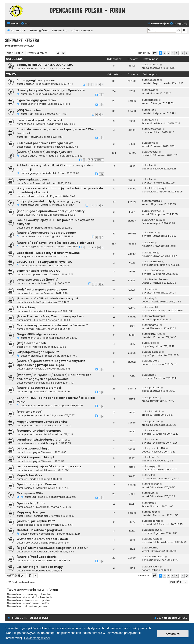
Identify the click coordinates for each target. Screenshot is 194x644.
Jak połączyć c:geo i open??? (38, 352)
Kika (152, 242)
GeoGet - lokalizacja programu (39, 530)
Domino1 (29, 183)
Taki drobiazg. (27, 307)
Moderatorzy (27, 46)
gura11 (28, 257)
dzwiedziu (34, 236)
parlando (155, 387)
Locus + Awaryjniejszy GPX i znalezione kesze (49, 466)
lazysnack (155, 352)
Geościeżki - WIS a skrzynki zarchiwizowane (48, 253)
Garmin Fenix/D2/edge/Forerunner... (43, 440)
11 (102, 160)
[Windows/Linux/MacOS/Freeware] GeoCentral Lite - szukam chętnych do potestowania (55, 377)
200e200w (155, 270)
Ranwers (154, 539)
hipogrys (33, 534)
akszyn (153, 232)
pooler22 (29, 507)
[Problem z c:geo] (30, 412)
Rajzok (28, 369)
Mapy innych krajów (31, 512)
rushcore (29, 283)
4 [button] (173, 53)
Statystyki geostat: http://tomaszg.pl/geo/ (49, 201)
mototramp (156, 316)
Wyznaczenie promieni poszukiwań (42, 539)
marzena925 (36, 356)
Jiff (26, 479)
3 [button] (169, 53)
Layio (31, 94)
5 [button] (177, 53)
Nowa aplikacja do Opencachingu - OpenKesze (51, 90)
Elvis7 (152, 493)
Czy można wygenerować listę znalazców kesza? (52, 325)
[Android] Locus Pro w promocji (39, 388)
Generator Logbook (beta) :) (38, 280)
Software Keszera (22, 41)
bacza (28, 383)
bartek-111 (29, 147)
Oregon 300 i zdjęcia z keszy (37, 334)
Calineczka (156, 220)
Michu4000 (35, 338)
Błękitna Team (158, 279)
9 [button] (183, 53)
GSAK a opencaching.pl (33, 449)
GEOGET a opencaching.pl (35, 457)
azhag (28, 391)
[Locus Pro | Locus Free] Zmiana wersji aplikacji (50, 316)
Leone (31, 104)
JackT (153, 343)
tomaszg (33, 205)
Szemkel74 (155, 261)
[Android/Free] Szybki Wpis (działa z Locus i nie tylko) (55, 243)
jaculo (32, 265)
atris (152, 289)
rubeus (153, 512)
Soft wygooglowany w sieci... (37, 80)
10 (99, 160)
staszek (28, 443)
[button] (155, 53)
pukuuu (28, 415)
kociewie (29, 470)
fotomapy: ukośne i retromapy (39, 431)
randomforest (32, 196)
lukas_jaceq (157, 188)
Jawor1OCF (156, 129)
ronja (152, 143)
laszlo (27, 274)
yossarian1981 (157, 448)
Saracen (29, 68)
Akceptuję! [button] (173, 634)
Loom (27, 552)
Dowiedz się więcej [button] (37, 638)
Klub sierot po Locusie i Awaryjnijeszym (45, 143)
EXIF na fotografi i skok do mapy (40, 567)
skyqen (28, 561)
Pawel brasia (157, 557)
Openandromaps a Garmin (36, 484)
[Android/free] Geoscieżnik (37, 557)
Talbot (28, 516)
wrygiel (32, 246)
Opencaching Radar (31, 503)
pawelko (154, 398)
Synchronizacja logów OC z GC (39, 271)
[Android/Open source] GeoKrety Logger (46, 233)
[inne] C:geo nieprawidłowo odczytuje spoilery (51, 211)
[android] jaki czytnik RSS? (36, 521)
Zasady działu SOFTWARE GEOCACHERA (45, 65)
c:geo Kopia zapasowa (33, 180)
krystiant (154, 567)
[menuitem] (25, 24)
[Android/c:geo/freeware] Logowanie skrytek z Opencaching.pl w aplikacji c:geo (51, 363)
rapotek (154, 100)
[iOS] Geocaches (29, 110)
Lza (34, 497)
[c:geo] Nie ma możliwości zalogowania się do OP (52, 548)
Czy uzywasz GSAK (30, 493)
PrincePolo (155, 411)
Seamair (29, 329)
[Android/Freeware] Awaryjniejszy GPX (45, 152)
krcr (26, 137)
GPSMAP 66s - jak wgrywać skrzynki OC (45, 262)
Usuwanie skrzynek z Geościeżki (40, 120)
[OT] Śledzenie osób (31, 343)
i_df (30, 114)
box (26, 302)
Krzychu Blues (36, 405)
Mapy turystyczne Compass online (42, 422)
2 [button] (164, 53)
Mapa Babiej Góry (29, 475)
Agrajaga (34, 173)
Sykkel (28, 347)
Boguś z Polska (37, 156)
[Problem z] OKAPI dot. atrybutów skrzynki (47, 298)
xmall (27, 293)
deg (152, 298)
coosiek (154, 152)
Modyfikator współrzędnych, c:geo (42, 290)
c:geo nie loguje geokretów (36, 100)
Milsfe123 (29, 124)
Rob (152, 375)
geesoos (154, 80)
